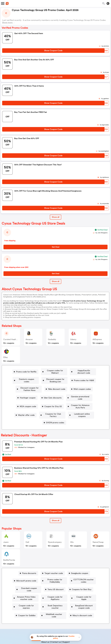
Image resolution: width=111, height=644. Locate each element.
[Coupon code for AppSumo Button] (59, 578)
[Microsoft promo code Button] (20, 565)
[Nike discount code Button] (61, 383)
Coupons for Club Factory (51, 402)
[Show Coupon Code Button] (53, 51)
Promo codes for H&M (89, 377)
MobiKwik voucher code (54, 590)
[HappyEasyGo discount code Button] (85, 371)
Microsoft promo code (21, 565)
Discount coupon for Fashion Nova (29, 383)
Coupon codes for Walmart (53, 371)
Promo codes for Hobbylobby (52, 565)
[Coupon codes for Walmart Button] (52, 371)
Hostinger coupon (26, 389)
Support (66, 616)
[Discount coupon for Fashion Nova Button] (29, 383)
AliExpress (97, 339)
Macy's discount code (83, 590)
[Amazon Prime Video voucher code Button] (24, 578)
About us (45, 616)
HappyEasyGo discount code (86, 371)
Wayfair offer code (23, 402)
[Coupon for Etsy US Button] (48, 396)
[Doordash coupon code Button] (28, 572)
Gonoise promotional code (80, 389)
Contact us (56, 616)
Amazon (29, 339)
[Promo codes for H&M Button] (88, 377)
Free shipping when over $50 (16, 267)
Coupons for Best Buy (82, 572)
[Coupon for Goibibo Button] (26, 590)
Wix (72, 528)
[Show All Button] (56, 506)
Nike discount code (62, 383)
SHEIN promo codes (55, 408)
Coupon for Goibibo (26, 590)
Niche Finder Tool (69, 611)
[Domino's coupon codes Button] (21, 377)
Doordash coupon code (29, 572)
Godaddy (52, 339)
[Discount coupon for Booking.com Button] (55, 377)
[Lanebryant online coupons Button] (82, 402)
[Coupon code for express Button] (20, 584)
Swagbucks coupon (80, 559)
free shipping (10, 241)
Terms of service (69, 630)
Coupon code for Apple (91, 578)
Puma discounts (29, 559)
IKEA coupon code (24, 396)
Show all (56, 506)
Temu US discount (56, 572)
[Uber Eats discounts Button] (51, 389)
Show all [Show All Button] (56, 217)
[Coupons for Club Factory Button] (51, 402)
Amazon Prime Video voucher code (24, 578)
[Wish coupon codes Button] (86, 383)
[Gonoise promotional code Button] (79, 389)
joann (6, 528)
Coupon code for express (21, 584)
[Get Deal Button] (55, 247)
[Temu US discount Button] (55, 572)
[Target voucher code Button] (53, 559)
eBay (5, 357)
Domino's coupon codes (22, 377)
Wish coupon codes (87, 383)
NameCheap (98, 528)
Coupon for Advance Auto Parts (80, 396)
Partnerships (53, 611)
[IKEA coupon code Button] (23, 396)
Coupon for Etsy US (49, 396)
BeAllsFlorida (9, 546)
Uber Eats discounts (51, 389)
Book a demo (40, 611)
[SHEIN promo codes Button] (54, 408)
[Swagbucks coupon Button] (79, 559)
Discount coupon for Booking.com (56, 377)
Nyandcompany (55, 528)
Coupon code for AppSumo (60, 578)
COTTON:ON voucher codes (86, 565)
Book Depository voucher (52, 584)
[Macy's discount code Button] (82, 590)
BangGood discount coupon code (86, 584)
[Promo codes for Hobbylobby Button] (51, 565)
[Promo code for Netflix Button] (21, 371)
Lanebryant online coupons (83, 402)
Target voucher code (54, 559)
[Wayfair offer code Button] (23, 402)
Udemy (73, 339)
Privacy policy (57, 630)
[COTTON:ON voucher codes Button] (85, 565)
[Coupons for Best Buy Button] (81, 572)
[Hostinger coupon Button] (25, 389)
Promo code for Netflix (22, 371)
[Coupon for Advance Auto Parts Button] (79, 396)
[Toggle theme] (108, 3)
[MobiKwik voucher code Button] (53, 590)
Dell (27, 528)
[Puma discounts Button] (28, 559)
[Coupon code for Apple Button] (90, 578)
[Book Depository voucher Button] (51, 584)
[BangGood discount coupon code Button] (85, 584)
